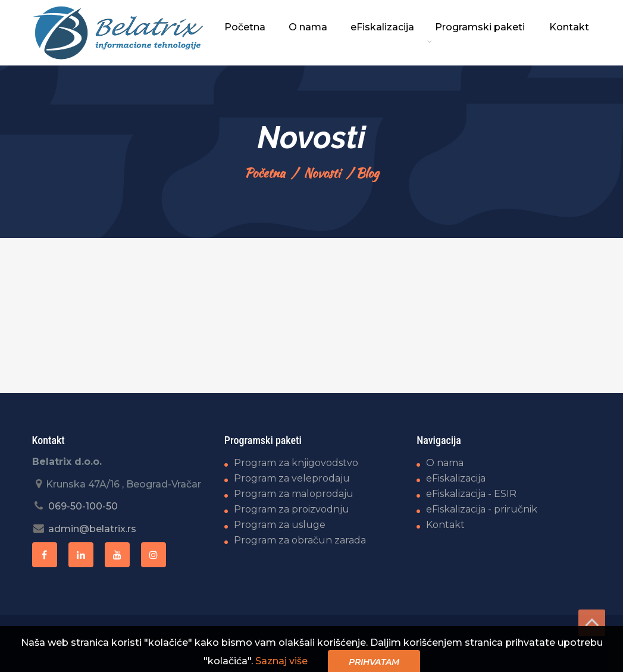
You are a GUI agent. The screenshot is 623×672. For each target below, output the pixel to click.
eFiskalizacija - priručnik (482, 509)
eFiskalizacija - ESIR (471, 494)
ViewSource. (565, 642)
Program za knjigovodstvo (296, 463)
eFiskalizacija (456, 478)
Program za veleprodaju (292, 478)
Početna (265, 173)
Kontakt (445, 525)
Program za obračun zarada (300, 540)
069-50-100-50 (83, 506)
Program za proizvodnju (292, 509)
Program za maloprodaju (294, 494)
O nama (445, 463)
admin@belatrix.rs (92, 529)
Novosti (322, 173)
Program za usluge (280, 525)
